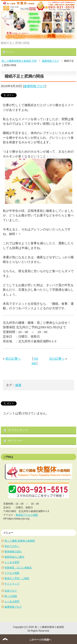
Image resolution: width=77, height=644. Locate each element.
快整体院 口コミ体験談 (18, 568)
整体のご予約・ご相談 (17, 578)
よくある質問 (12, 562)
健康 (18, 385)
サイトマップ (12, 584)
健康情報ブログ (35, 86)
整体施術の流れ (13, 551)
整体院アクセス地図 (27, 515)
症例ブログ (11, 591)
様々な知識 (11, 596)
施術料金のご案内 (14, 557)
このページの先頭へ (40, 640)
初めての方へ (12, 546)
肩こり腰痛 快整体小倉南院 (20, 541)
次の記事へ (57, 359)
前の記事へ (13, 359)
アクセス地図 (12, 573)
